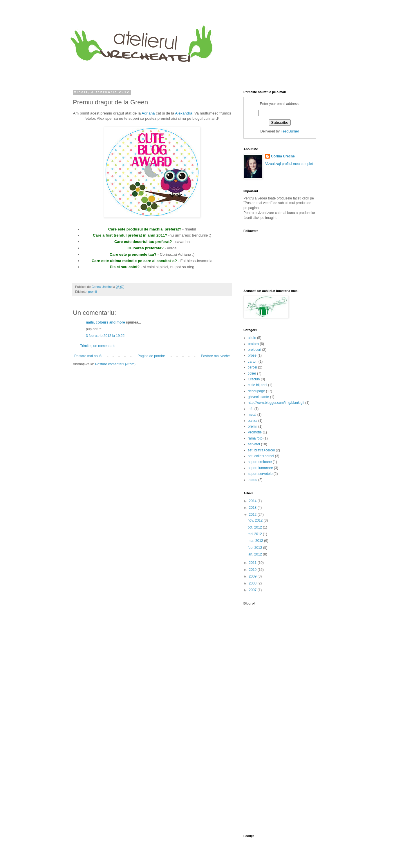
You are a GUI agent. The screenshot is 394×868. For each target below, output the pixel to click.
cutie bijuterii (257, 385)
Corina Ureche (283, 156)
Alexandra (184, 113)
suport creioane (260, 462)
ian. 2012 (255, 554)
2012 (253, 515)
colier (252, 373)
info (251, 409)
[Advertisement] (262, 726)
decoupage (256, 391)
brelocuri (254, 350)
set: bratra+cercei (261, 450)
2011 (253, 563)
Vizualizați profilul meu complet (289, 164)
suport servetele (260, 474)
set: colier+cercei (261, 456)
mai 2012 (255, 534)
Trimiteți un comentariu (98, 346)
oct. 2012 (255, 527)
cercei (252, 367)
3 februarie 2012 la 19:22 (105, 336)
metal (252, 415)
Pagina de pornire (151, 356)
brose (252, 355)
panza (253, 421)
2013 (253, 508)
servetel (254, 444)
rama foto (255, 438)
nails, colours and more (105, 322)
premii (92, 292)
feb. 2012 (255, 548)
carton (253, 362)
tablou (253, 480)
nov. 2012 (255, 520)
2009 (253, 576)
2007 (253, 590)
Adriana (148, 113)
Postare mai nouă (88, 356)
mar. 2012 (256, 541)
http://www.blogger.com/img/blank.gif (276, 403)
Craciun (254, 379)
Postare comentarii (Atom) (115, 364)
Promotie (255, 432)
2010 (253, 570)
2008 (253, 583)
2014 (253, 501)
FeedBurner (290, 131)
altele (252, 338)
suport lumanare (260, 468)
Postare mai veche (215, 356)
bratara (253, 344)
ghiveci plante (258, 397)
